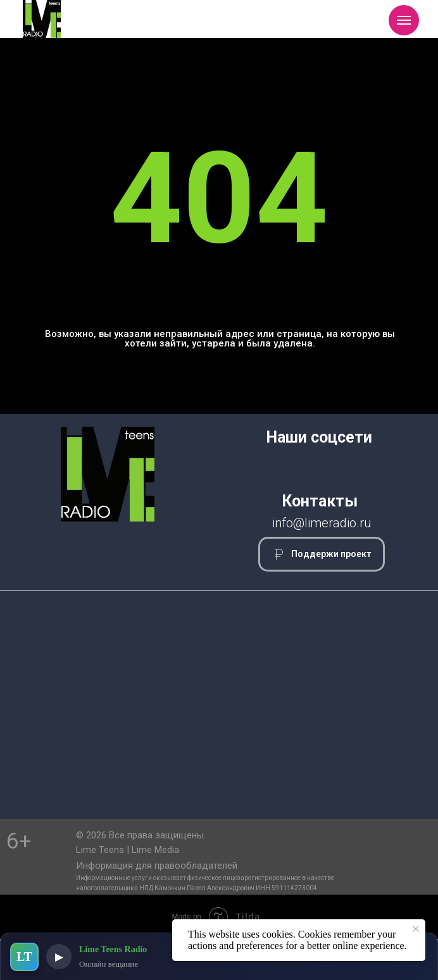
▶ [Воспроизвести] (59, 957)
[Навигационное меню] (404, 20)
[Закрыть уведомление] (416, 929)
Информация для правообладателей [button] (157, 866)
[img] (42, 19)
